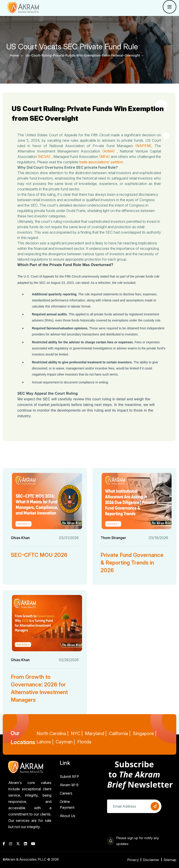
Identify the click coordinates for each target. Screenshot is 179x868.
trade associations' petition (102, 162)
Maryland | (96, 734)
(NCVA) (45, 157)
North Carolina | (53, 734)
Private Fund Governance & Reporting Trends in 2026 (132, 563)
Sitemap (170, 860)
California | (120, 734)
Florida (84, 742)
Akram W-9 (69, 785)
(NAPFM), (144, 146)
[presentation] (141, 826)
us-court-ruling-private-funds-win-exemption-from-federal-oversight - (85, 55)
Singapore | (145, 734)
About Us (68, 816)
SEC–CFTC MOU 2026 (39, 555)
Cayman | (65, 742)
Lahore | (45, 742)
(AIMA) (110, 151)
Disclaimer (151, 860)
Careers (66, 793)
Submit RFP (69, 777)
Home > (17, 55)
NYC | (77, 734)
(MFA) (105, 157)
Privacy (133, 860)
